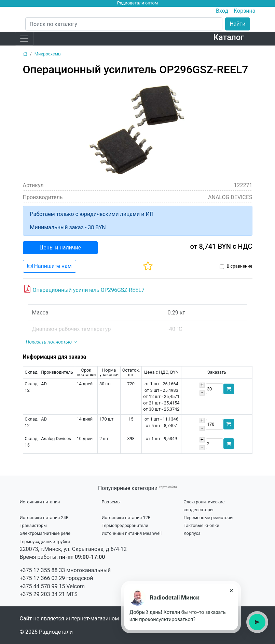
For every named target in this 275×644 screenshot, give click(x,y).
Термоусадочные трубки (45, 542)
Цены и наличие (60, 248)
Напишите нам (50, 266)
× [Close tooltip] (231, 591)
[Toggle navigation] (24, 39)
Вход (222, 11)
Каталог (229, 37)
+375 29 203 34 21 (43, 594)
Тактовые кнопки (202, 525)
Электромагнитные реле (45, 533)
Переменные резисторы (209, 518)
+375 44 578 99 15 (43, 586)
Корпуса (192, 533)
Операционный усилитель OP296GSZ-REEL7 (84, 289)
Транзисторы (33, 525)
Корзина (244, 11)
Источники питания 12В (126, 518)
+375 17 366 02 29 (43, 578)
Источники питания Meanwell (132, 533)
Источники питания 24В (44, 518)
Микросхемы (48, 54)
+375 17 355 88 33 (43, 570)
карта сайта (168, 487)
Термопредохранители (125, 525)
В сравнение (239, 266)
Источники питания (40, 502)
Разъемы (111, 502)
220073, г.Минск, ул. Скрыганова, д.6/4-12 (73, 549)
